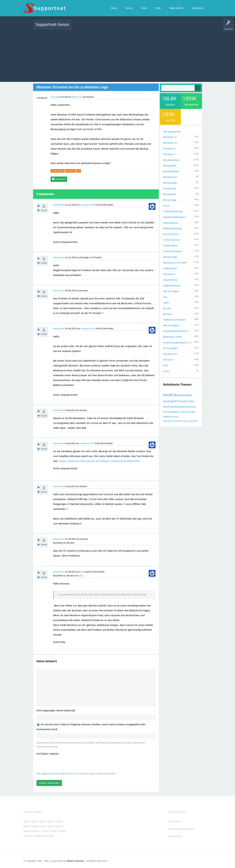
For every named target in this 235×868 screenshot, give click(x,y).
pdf (196, 421)
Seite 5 (27, 826)
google (175, 412)
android (191, 407)
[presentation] (62, 764)
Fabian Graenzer (75, 861)
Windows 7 (169, 154)
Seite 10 (28, 831)
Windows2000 (171, 171)
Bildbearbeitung (172, 228)
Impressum (175, 821)
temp (166, 371)
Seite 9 (60, 826)
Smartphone (170, 280)
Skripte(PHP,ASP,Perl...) (176, 331)
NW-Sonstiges (171, 325)
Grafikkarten (170, 268)
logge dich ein (48, 774)
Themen (136, 27)
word (183, 407)
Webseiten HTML (173, 337)
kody (82, 572)
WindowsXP (170, 166)
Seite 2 (43, 821)
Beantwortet (59, 205)
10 (79, 171)
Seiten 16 (41, 836)
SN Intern (168, 360)
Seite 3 (51, 821)
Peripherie (169, 274)
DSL (165, 297)
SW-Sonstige (170, 257)
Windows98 (170, 189)
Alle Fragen (96, 27)
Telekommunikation (175, 320)
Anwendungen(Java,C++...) (178, 343)
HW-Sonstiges (171, 291)
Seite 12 (46, 831)
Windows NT (170, 177)
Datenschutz (175, 836)
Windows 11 (170, 137)
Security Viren (171, 234)
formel (167, 412)
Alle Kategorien (172, 132)
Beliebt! (108, 27)
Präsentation (170, 246)
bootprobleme (58, 171)
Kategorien (148, 27)
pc (180, 412)
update (167, 417)
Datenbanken (171, 223)
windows (70, 171)
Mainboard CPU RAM (175, 263)
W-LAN (167, 308)
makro (185, 401)
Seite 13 (56, 831)
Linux (166, 206)
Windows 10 (77, 97)
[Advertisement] (118, 55)
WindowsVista (171, 160)
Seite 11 (37, 831)
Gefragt (54, 97)
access (175, 417)
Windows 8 (169, 149)
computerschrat (87, 205)
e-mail (190, 421)
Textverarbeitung (173, 211)
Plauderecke (170, 354)
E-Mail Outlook (172, 240)
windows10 (170, 401)
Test (165, 365)
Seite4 (59, 821)
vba (176, 395)
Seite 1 (35, 821)
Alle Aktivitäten (81, 27)
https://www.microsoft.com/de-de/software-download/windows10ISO (100, 461)
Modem (167, 314)
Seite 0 (27, 821)
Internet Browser (173, 251)
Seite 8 (52, 826)
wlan (184, 412)
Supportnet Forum (52, 25)
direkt (50, 836)
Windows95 (170, 194)
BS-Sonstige (170, 200)
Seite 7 (44, 826)
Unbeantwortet (122, 27)
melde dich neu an (68, 774)
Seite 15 (31, 836)
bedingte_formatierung (175, 421)
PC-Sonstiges (170, 348)
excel (168, 395)
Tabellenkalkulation (174, 217)
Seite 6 (35, 826)
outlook (175, 407)
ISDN (166, 303)
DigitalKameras (172, 286)
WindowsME (170, 183)
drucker (191, 412)
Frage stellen (173, 27)
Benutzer (160, 27)
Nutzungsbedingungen (181, 829)
